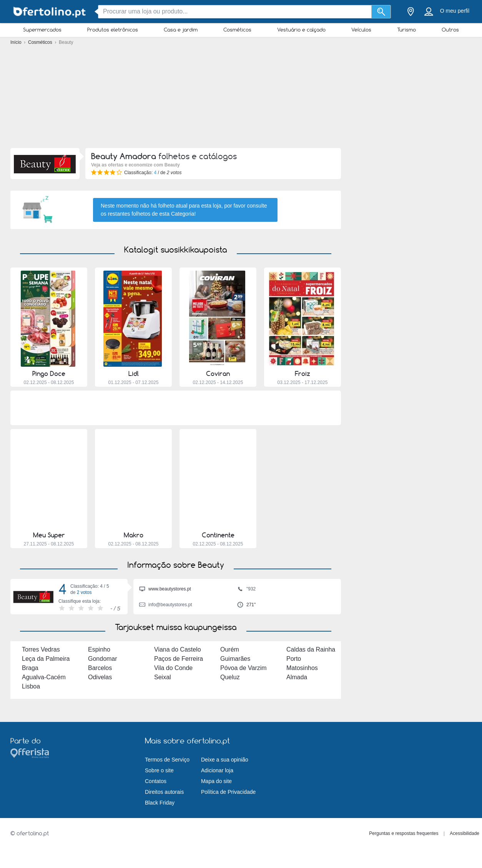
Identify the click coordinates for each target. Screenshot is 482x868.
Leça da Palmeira (46, 659)
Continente (218, 535)
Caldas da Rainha (311, 649)
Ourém (230, 649)
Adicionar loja (217, 770)
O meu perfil (455, 11)
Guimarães (235, 659)
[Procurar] (381, 12)
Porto (294, 659)
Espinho (99, 649)
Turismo (406, 30)
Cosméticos (237, 30)
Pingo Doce (49, 374)
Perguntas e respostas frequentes (404, 833)
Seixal (163, 677)
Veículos (361, 30)
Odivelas (100, 677)
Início (17, 42)
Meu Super (49, 535)
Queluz (230, 677)
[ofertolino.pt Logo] (49, 12)
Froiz (302, 374)
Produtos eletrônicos (113, 30)
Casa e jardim (181, 30)
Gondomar (103, 659)
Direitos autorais (164, 792)
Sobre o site (159, 770)
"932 (246, 590)
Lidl (134, 374)
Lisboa (31, 686)
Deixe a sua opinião (225, 760)
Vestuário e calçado (301, 30)
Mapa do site (216, 781)
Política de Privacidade (228, 792)
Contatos (156, 781)
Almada (297, 677)
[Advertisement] (241, 96)
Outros (450, 30)
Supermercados (42, 30)
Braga (30, 668)
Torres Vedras (41, 649)
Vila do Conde (173, 668)
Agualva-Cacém (44, 677)
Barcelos (100, 668)
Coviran (218, 374)
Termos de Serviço (167, 760)
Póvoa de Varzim (243, 668)
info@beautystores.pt (166, 605)
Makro (134, 535)
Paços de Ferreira (179, 659)
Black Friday (160, 803)
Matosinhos (302, 668)
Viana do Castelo (178, 649)
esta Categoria (177, 214)
